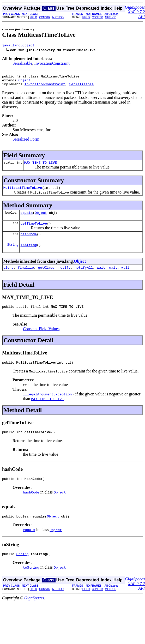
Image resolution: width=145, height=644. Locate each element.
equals (27, 218)
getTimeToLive (34, 230)
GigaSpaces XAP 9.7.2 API (135, 12)
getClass (46, 276)
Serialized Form (26, 142)
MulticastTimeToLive (23, 192)
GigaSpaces (34, 611)
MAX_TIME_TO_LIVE (41, 166)
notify (65, 276)
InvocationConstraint (52, 64)
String (13, 252)
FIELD (33, 17)
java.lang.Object (18, 46)
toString (29, 252)
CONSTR (45, 17)
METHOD (58, 17)
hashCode (29, 241)
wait (101, 276)
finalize (26, 276)
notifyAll (84, 276)
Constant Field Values (41, 338)
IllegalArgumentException (47, 404)
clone (8, 276)
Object (24, 82)
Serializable (22, 64)
